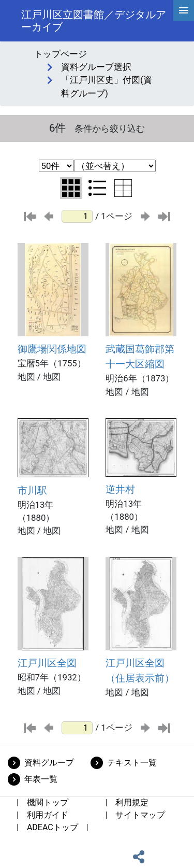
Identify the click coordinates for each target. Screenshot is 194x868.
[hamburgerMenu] (184, 10)
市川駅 (32, 490)
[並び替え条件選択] (115, 166)
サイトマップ (140, 815)
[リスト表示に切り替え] (97, 188)
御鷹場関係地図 (52, 349)
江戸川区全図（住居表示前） (140, 671)
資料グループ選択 (96, 67)
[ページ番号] (77, 216)
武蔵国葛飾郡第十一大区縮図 (140, 357)
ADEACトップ (53, 827)
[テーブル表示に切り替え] (123, 188)
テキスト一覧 (132, 763)
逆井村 (120, 489)
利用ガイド (48, 815)
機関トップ (48, 802)
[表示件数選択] (56, 166)
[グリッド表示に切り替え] (71, 188)
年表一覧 (41, 779)
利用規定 (132, 802)
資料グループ (49, 763)
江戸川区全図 (47, 663)
